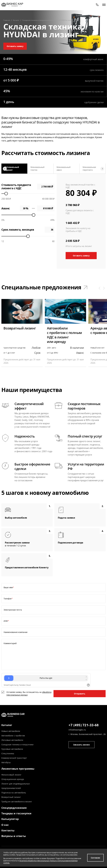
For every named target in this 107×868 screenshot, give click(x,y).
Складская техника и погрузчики (17, 745)
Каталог (7, 725)
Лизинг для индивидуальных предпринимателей (16, 786)
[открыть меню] (104, 5)
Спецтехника (8, 753)
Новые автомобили (11, 731)
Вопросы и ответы (14, 836)
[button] (99, 288)
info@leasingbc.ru (77, 730)
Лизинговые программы (18, 769)
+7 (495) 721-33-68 (84, 725)
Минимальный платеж (37, 168)
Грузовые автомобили (12, 749)
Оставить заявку (15, 46)
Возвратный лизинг (11, 797)
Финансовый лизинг (11, 775)
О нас (5, 825)
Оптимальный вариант (12, 168)
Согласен (95, 858)
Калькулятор (10, 819)
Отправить (80, 694)
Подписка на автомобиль (14, 793)
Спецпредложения (14, 808)
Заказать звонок (82, 745)
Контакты (8, 830)
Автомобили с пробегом (13, 736)
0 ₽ (46, 208)
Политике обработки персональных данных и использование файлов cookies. (40, 862)
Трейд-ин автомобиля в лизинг (17, 802)
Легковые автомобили (12, 740)
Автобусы (6, 762)
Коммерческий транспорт (14, 758)
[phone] (97, 5)
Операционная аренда (13, 779)
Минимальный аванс (64, 168)
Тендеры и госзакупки (16, 813)
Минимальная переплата (89, 168)
